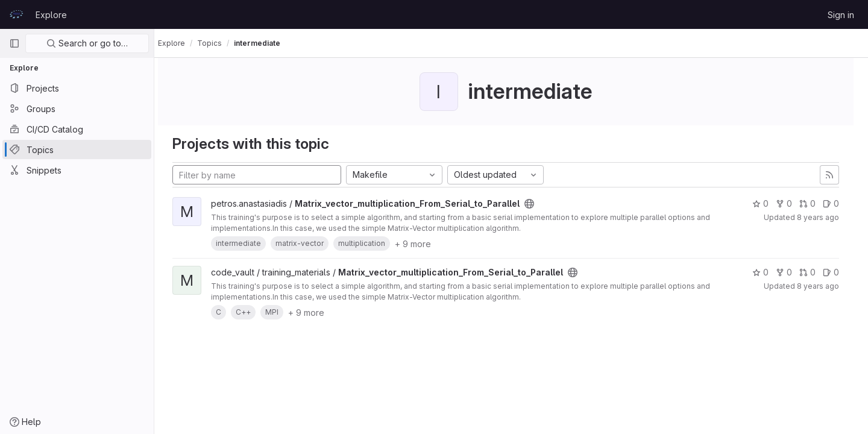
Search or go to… (87, 43)
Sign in (841, 15)
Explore (51, 15)
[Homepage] (16, 14)
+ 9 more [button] (424, 244)
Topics (220, 43)
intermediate (268, 43)
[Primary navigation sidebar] (14, 43)
